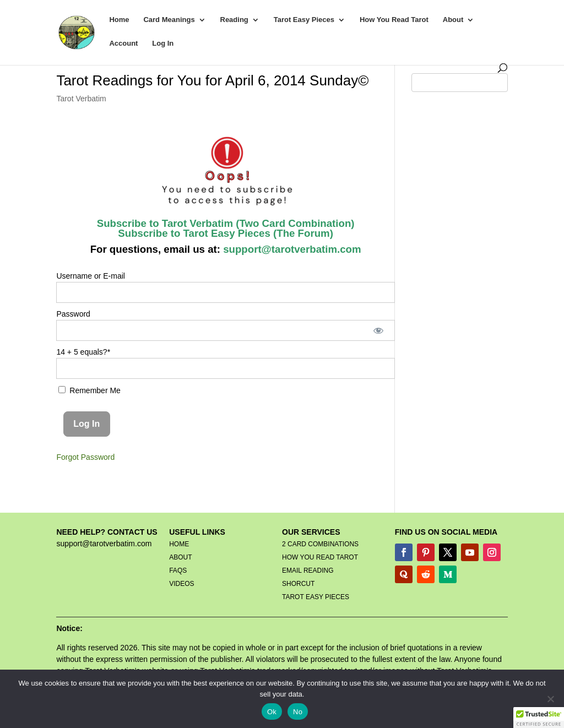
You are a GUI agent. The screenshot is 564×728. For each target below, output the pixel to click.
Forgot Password (85, 457)
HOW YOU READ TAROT (320, 557)
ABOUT (180, 557)
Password (73, 314)
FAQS (178, 571)
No (298, 712)
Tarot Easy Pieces (304, 20)
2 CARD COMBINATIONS (320, 544)
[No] (550, 699)
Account (123, 44)
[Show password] (379, 330)
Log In (163, 44)
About (453, 20)
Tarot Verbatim (81, 99)
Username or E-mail (90, 276)
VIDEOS (181, 584)
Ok (272, 712)
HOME (179, 544)
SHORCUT (298, 584)
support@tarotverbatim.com (291, 249)
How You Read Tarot (394, 20)
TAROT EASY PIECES (316, 597)
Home (119, 20)
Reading (234, 20)
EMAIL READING (308, 571)
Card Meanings (169, 20)
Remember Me (89, 390)
